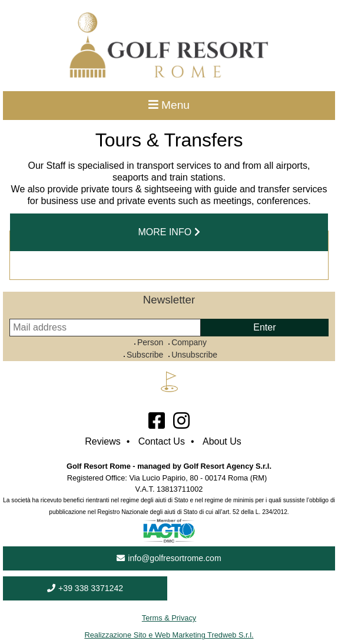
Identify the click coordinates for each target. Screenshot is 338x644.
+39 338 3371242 (85, 588)
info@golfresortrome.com (169, 558)
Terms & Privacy (169, 618)
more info (169, 232)
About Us (222, 441)
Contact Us (162, 441)
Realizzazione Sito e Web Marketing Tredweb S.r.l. (169, 635)
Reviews (102, 441)
